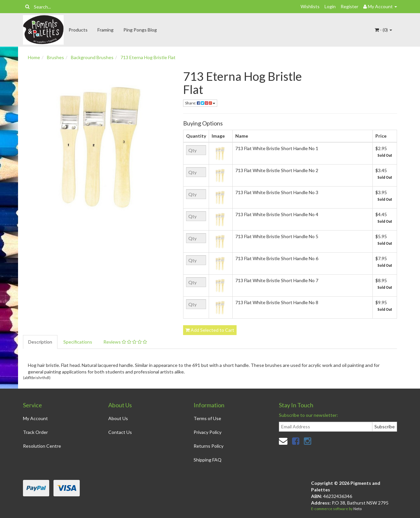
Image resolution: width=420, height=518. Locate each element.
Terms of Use (207, 418)
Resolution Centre (42, 446)
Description (40, 342)
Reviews (125, 342)
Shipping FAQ (208, 460)
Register (349, 6)
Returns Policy (209, 446)
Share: (200, 103)
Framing (105, 30)
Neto (357, 509)
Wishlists (310, 6)
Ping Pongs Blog (140, 30)
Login (330, 6)
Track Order (35, 432)
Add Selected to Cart (210, 330)
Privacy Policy (208, 432)
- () (383, 30)
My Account (35, 418)
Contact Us (120, 432)
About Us (118, 418)
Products (78, 30)
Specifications (78, 342)
